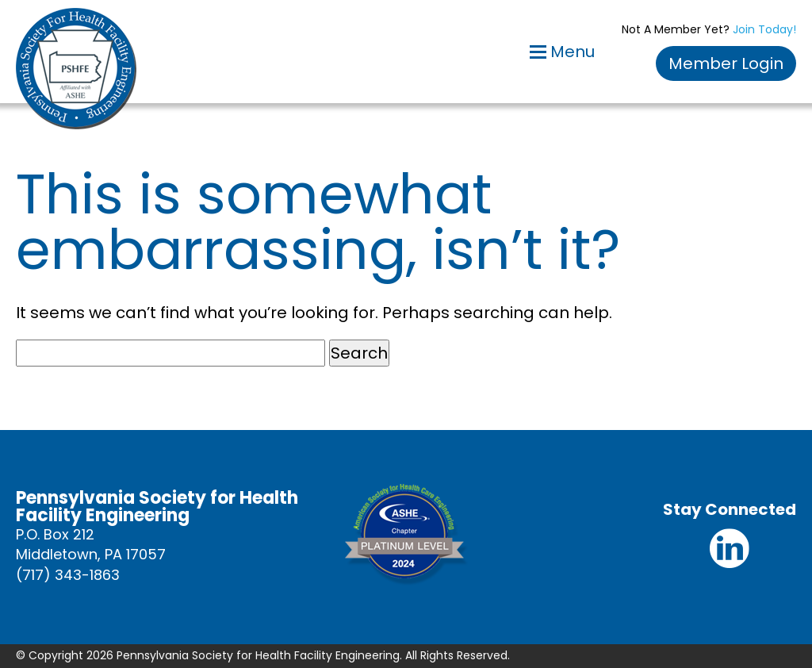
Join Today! (764, 29)
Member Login (726, 63)
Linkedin (730, 548)
